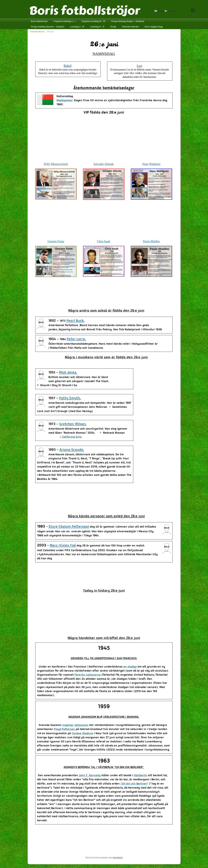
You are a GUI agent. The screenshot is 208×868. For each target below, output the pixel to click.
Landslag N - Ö (97, 27)
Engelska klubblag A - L (65, 21)
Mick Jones (68, 373)
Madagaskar (65, 100)
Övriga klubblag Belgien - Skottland (128, 21)
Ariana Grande (71, 450)
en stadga (130, 667)
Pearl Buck (75, 321)
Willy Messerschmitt (56, 164)
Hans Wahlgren (151, 164)
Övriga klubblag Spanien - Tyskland (47, 27)
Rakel (67, 66)
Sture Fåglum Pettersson (69, 527)
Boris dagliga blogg (154, 27)
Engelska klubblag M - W (93, 21)
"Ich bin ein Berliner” (134, 784)
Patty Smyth (70, 398)
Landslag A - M (77, 27)
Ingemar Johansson (75, 725)
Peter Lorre (76, 339)
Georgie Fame (56, 241)
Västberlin (141, 775)
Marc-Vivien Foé (63, 546)
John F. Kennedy (90, 775)
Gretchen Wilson (72, 424)
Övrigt (113, 27)
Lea (139, 66)
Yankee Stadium (82, 734)
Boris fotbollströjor (39, 21)
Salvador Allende (104, 164)
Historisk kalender (130, 27)
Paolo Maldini (151, 241)
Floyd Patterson (64, 729)
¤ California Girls (71, 437)
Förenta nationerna (88, 675)
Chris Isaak (104, 241)
